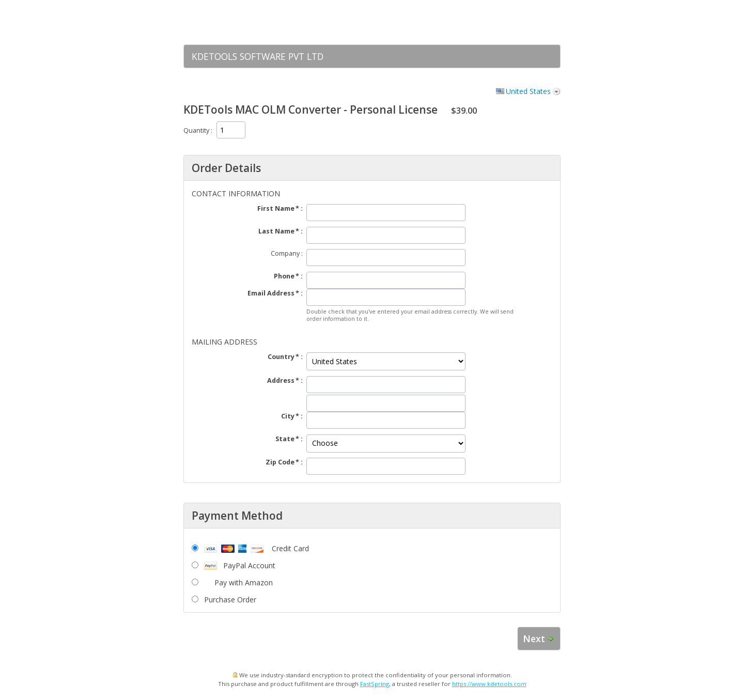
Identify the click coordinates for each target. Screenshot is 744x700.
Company (285, 253)
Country (281, 357)
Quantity (196, 130)
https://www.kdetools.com (489, 684)
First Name (276, 208)
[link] (532, 22)
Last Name (276, 231)
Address (281, 380)
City (288, 416)
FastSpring (375, 684)
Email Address (271, 293)
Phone (284, 276)
